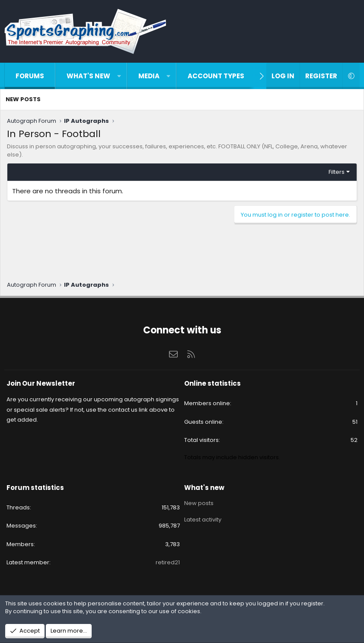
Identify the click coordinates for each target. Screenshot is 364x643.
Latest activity (203, 518)
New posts (23, 99)
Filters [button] (337, 172)
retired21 (168, 562)
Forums (30, 76)
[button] (119, 76)
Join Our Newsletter (41, 383)
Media (149, 76)
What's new (88, 76)
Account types (216, 76)
